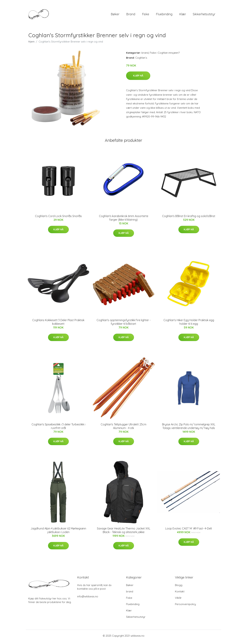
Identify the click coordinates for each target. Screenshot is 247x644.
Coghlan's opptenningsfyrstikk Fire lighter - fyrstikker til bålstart (124, 324)
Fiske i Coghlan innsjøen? (165, 55)
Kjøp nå (138, 78)
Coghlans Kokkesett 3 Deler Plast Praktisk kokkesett (58, 324)
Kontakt (180, 594)
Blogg (179, 588)
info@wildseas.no (88, 599)
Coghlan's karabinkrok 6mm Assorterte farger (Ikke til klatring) (124, 220)
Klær (183, 15)
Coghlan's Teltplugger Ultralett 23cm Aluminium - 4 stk (123, 429)
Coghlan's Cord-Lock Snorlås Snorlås (58, 218)
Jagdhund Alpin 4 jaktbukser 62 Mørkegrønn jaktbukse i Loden (58, 533)
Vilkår (178, 600)
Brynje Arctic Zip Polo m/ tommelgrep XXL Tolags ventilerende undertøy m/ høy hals (189, 429)
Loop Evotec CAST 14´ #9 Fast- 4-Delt (189, 531)
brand (131, 15)
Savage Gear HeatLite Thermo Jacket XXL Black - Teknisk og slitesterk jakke (124, 533)
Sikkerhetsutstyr (204, 15)
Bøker (115, 15)
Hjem (31, 44)
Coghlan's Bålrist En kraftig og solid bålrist (189, 218)
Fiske (146, 15)
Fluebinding (164, 15)
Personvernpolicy (185, 607)
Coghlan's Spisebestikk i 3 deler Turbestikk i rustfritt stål (58, 429)
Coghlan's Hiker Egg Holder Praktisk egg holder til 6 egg (189, 324)
